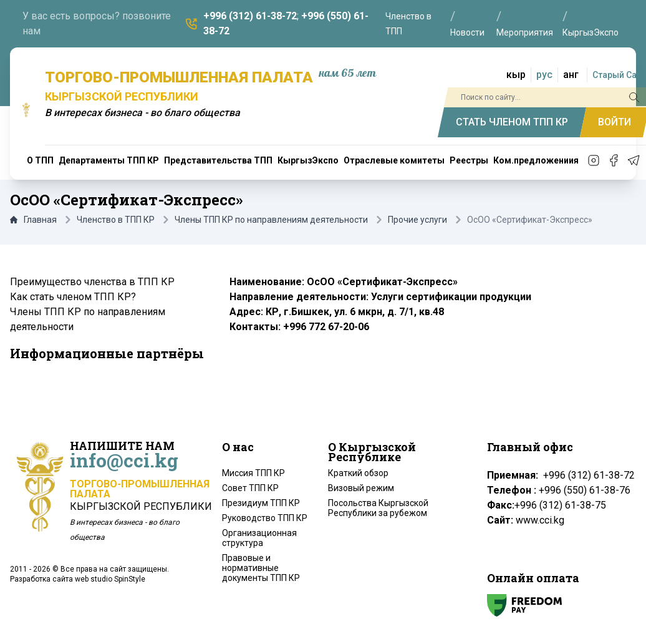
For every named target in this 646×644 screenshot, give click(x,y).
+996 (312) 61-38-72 (250, 16)
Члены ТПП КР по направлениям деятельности (271, 220)
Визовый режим (361, 488)
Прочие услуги (417, 220)
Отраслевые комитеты (394, 160)
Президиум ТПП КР (261, 503)
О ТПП (40, 160)
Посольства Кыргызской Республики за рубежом (378, 508)
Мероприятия (525, 32)
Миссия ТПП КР (253, 473)
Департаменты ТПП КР (109, 160)
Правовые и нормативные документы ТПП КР (261, 568)
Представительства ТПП (218, 160)
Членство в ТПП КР (116, 220)
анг (571, 75)
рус (544, 75)
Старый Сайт (619, 75)
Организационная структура (259, 538)
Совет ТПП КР (250, 488)
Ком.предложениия (536, 160)
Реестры (469, 160)
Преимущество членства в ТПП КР (92, 282)
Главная (33, 220)
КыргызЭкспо (591, 32)
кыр (516, 75)
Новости (467, 32)
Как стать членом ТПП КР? (73, 297)
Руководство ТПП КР (265, 518)
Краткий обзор (358, 473)
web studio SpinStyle (110, 579)
